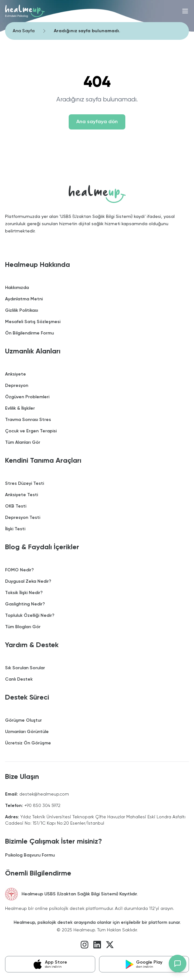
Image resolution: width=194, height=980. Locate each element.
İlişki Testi (15, 529)
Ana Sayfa (24, 31)
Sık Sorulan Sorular (25, 668)
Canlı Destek (19, 679)
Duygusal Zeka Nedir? (28, 581)
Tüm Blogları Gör (23, 627)
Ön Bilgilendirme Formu (29, 333)
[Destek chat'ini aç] (178, 964)
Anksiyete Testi (22, 495)
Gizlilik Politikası (22, 310)
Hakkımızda (17, 288)
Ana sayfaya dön (97, 122)
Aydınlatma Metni (24, 299)
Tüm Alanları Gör (23, 442)
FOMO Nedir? (19, 570)
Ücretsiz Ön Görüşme (28, 743)
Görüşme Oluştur (23, 720)
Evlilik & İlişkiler (20, 408)
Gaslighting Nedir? (25, 604)
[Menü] (185, 11)
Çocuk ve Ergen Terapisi (31, 431)
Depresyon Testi (23, 518)
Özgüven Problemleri (27, 397)
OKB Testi (16, 506)
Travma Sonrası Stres (28, 420)
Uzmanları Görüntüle (27, 732)
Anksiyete (16, 374)
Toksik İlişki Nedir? (24, 593)
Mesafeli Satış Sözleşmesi (33, 322)
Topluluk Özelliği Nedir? (30, 616)
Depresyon (17, 386)
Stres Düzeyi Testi (25, 484)
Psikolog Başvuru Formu (30, 855)
